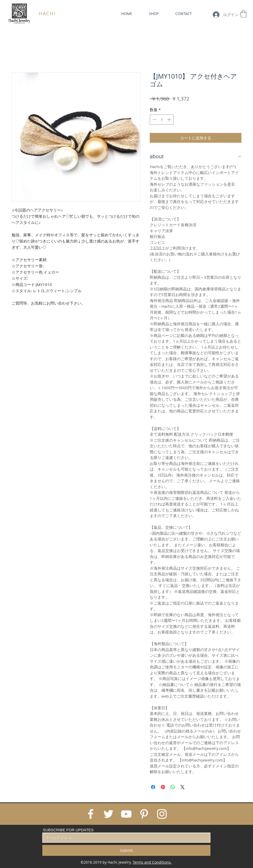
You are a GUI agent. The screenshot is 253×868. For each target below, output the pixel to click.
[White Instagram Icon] (162, 814)
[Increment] (169, 120)
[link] (243, 14)
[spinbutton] (162, 120)
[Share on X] (183, 787)
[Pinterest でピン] (163, 787)
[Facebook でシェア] (153, 787)
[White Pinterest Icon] (144, 814)
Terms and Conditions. (152, 862)
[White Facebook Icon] (91, 814)
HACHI (47, 13)
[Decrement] (154, 120)
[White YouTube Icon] (126, 814)
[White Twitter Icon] (108, 814)
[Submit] (126, 850)
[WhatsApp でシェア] (173, 787)
